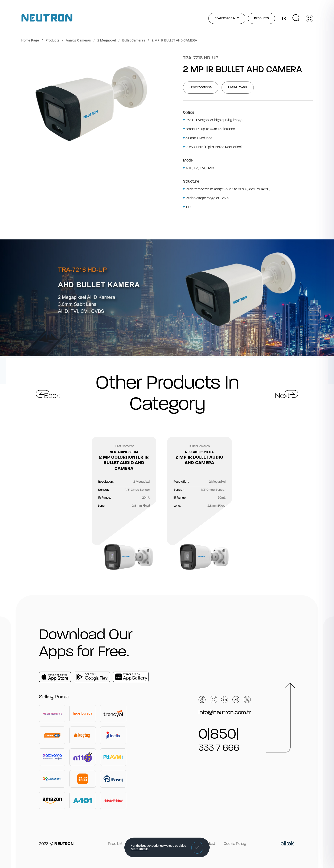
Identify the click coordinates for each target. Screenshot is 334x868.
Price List (115, 844)
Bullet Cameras (134, 41)
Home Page (30, 41)
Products (52, 41)
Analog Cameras (78, 41)
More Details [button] (140, 849)
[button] (197, 848)
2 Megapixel (107, 41)
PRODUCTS (261, 18)
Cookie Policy (235, 844)
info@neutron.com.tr (225, 713)
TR (284, 19)
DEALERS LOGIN (227, 18)
